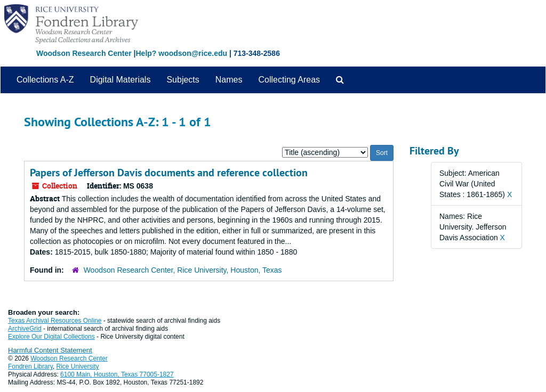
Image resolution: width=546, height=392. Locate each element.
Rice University (78, 366)
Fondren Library (30, 366)
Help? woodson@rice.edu (181, 53)
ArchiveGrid (25, 329)
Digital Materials (121, 80)
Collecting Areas (289, 80)
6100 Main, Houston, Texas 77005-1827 (117, 374)
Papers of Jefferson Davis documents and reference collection (169, 173)
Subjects (183, 80)
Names (229, 80)
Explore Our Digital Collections (51, 337)
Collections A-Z (45, 80)
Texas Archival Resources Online (55, 321)
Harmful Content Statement (50, 350)
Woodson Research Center (84, 53)
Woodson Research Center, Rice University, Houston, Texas (183, 270)
